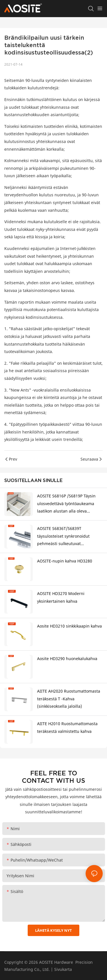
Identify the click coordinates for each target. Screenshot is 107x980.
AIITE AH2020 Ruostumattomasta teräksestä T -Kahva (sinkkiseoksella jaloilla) (69, 699)
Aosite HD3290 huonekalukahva (67, 659)
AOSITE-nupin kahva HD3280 (65, 561)
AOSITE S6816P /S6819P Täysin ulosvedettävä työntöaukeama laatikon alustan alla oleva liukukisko (66, 504)
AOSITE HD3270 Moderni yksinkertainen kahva (61, 597)
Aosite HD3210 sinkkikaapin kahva (69, 626)
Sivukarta (63, 969)
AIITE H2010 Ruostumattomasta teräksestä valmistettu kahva (67, 727)
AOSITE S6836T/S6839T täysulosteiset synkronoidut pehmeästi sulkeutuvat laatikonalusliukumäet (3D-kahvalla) (63, 537)
